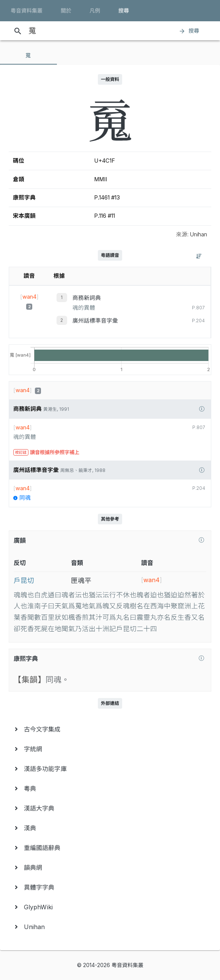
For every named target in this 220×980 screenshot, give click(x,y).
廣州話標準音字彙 (95, 321)
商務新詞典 (87, 298)
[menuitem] (110, 729)
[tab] (28, 55)
